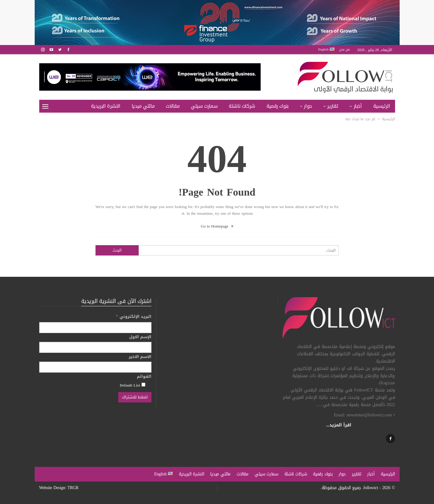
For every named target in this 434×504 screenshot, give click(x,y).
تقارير (333, 106)
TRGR (73, 488)
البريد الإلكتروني (134, 316)
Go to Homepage (217, 226)
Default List (133, 385)
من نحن (344, 49)
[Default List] (143, 385)
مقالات (173, 106)
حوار (308, 106)
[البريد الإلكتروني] (95, 328)
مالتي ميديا (143, 106)
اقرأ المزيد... (339, 425)
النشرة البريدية (106, 106)
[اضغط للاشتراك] (135, 397)
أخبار (358, 106)
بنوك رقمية (278, 106)
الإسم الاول (140, 337)
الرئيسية (382, 106)
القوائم (144, 377)
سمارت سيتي (204, 106)
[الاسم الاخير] (95, 367)
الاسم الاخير (140, 357)
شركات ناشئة (242, 106)
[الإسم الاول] (95, 347)
